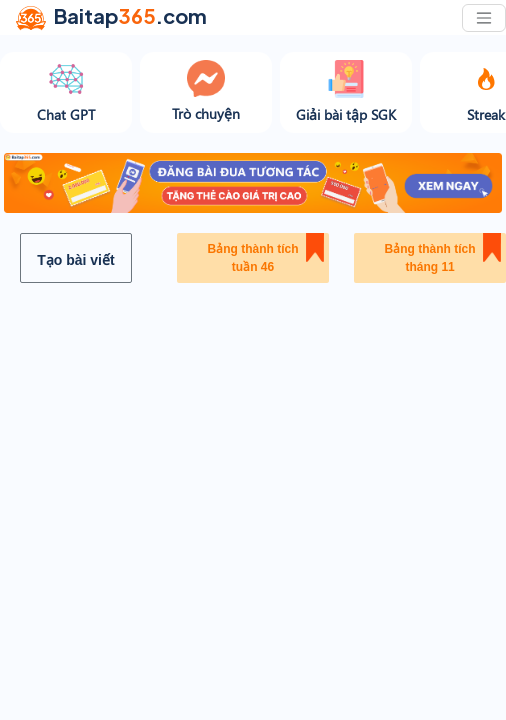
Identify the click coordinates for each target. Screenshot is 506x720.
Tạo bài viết (75, 260)
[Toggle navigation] (484, 18)
